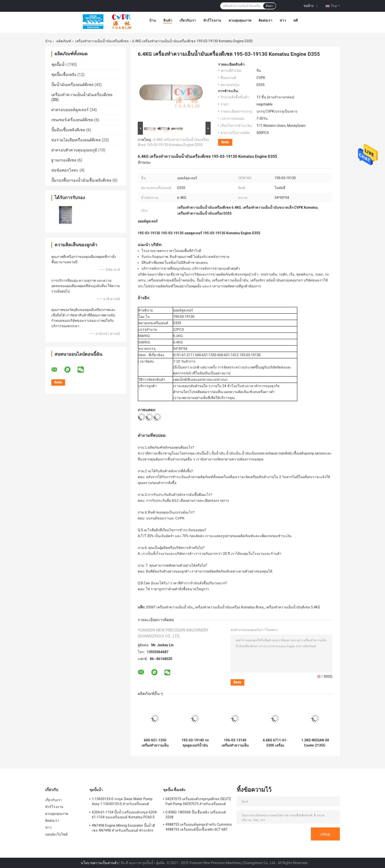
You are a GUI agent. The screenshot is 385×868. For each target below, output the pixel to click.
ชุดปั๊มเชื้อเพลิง (64, 75)
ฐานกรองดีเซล (64, 160)
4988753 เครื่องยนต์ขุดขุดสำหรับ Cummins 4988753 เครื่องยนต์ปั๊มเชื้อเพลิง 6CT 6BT (199, 827)
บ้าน (153, 20)
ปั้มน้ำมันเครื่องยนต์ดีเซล (72, 85)
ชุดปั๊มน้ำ (59, 65)
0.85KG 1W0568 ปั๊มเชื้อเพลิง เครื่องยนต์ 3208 (196, 815)
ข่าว (283, 20)
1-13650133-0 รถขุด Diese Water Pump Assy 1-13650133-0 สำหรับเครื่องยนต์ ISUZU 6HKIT (122, 802)
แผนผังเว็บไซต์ (56, 834)
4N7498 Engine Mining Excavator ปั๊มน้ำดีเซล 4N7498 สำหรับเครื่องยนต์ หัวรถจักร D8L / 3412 (123, 829)
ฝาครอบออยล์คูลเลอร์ (70, 110)
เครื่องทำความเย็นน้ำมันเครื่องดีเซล (102, 41)
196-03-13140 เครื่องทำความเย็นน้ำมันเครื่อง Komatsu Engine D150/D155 (235, 743)
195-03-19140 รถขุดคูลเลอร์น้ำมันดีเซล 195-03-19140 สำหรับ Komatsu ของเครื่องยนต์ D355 (195, 743)
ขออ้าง (309, 6)
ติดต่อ (225, 142)
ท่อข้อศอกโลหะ (65, 170)
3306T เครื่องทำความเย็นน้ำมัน (169, 607)
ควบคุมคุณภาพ (240, 20)
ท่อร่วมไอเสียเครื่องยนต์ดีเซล (76, 140)
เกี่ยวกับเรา (188, 20)
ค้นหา (269, 6)
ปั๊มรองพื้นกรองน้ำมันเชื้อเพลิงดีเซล (81, 180)
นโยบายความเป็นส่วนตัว (100, 863)
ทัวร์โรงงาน (212, 20)
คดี (296, 20)
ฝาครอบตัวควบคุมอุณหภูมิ (74, 150)
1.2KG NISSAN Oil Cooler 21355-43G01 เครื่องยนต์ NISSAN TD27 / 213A (315, 743)
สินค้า (168, 20)
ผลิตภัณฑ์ (64, 41)
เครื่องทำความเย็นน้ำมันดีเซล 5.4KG (293, 607)
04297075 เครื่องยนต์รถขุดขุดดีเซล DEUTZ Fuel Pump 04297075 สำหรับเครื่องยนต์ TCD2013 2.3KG (198, 802)
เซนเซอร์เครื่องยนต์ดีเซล (72, 120)
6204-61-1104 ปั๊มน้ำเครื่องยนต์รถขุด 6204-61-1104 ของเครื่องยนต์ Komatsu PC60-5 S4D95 (125, 815)
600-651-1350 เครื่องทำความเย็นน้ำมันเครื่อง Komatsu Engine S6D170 (155, 743)
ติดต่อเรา (265, 20)
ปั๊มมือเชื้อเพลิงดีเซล (68, 130)
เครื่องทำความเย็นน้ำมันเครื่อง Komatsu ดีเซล (229, 607)
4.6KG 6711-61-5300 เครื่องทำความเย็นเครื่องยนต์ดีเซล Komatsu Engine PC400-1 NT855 (275, 743)
